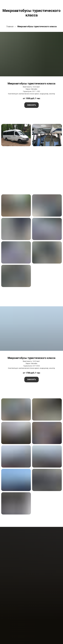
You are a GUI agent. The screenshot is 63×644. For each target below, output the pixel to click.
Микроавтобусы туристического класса (37, 27)
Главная (10, 27)
